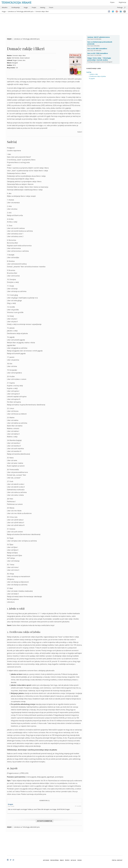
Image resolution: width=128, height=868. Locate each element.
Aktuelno (5, 7)
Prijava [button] (112, 2)
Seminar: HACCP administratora (99, 37)
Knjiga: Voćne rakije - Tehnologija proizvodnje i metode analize (99, 59)
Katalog (43, 7)
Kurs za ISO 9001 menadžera (97, 49)
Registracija (122, 2)
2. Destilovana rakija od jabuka (97, 76)
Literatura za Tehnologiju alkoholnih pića (21, 11)
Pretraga (120, 7)
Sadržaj (89, 72)
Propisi (34, 7)
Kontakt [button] (120, 860)
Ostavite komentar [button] (45, 821)
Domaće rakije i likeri (42, 11)
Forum (51, 7)
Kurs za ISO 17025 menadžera (98, 53)
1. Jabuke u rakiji (93, 74)
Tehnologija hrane (16, 3)
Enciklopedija (16, 7)
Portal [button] (114, 860)
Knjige (26, 7)
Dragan (10, 804)
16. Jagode (92, 79)
